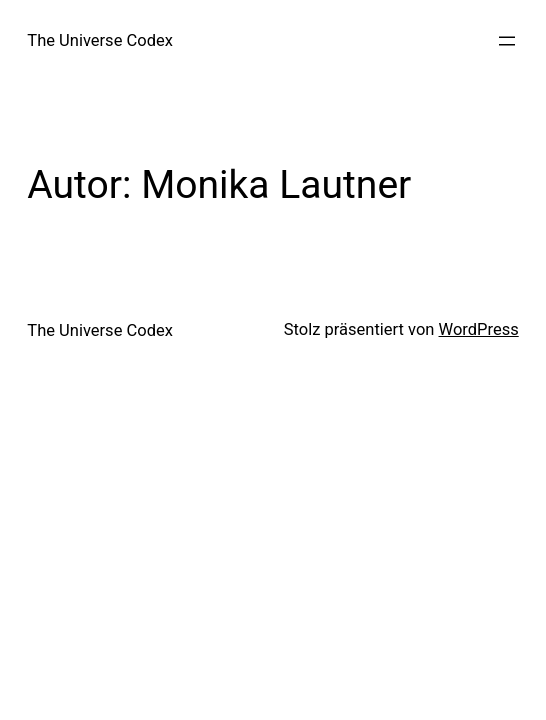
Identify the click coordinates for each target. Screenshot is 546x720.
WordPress (479, 329)
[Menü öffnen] (507, 41)
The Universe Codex (100, 40)
